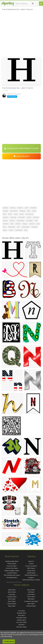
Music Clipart (12, 601)
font (29, 211)
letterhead (19, 230)
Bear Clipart (31, 604)
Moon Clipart (31, 590)
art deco (36, 217)
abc (36, 221)
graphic (6, 217)
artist (34, 211)
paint (27, 208)
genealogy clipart (12, 577)
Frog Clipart (12, 594)
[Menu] (41, 4)
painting (13, 208)
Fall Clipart (31, 592)
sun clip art (14, 211)
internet (32, 224)
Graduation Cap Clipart (31, 601)
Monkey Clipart (21, 620)
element (6, 224)
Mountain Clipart (21, 627)
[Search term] (25, 4)
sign (26, 230)
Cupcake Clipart (12, 597)
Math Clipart (12, 590)
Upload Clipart (31, 573)
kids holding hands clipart (12, 575)
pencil (21, 214)
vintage (5, 211)
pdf (18, 227)
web (5, 214)
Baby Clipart (12, 606)
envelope (33, 208)
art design (29, 221)
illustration (12, 227)
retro (10, 214)
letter (11, 230)
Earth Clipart (12, 599)
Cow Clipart (21, 611)
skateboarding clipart (12, 561)
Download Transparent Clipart (21, 148)
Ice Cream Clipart (21, 622)
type (16, 214)
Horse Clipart (31, 597)
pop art (12, 221)
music (29, 217)
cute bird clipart (12, 573)
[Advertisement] (21, 34)
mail (38, 224)
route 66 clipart (12, 566)
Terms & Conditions (31, 566)
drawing (22, 211)
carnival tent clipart (12, 568)
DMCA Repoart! (21, 156)
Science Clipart (12, 604)
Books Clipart (12, 592)
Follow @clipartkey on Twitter (31, 580)
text (5, 227)
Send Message (12, 97)
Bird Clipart (21, 615)
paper (5, 230)
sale (12, 224)
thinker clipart (12, 564)
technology (20, 221)
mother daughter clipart (12, 571)
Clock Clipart (31, 594)
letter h (20, 208)
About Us (31, 561)
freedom (35, 227)
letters (5, 221)
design (25, 224)
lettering (13, 217)
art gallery (22, 217)
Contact (31, 564)
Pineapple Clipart (21, 618)
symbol (5, 208)
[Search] (33, 4)
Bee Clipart (31, 599)
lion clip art (29, 214)
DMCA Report (31, 568)
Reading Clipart (21, 613)
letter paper (26, 227)
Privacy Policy (31, 571)
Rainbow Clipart (31, 606)
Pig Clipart (21, 625)
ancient (18, 224)
